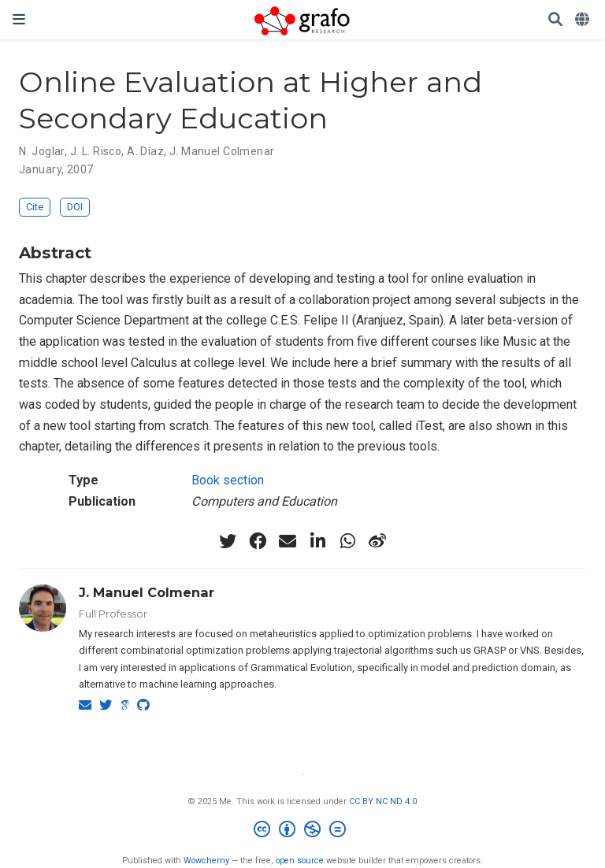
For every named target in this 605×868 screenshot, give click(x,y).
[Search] (555, 20)
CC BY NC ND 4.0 (383, 801)
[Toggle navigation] (19, 19)
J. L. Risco (96, 151)
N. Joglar (42, 151)
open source (300, 861)
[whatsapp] (347, 541)
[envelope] (288, 541)
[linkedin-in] (317, 541)
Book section (228, 480)
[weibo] (377, 541)
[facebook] (258, 541)
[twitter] (228, 541)
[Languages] (584, 20)
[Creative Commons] (303, 831)
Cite (35, 207)
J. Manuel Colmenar (222, 151)
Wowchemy (206, 861)
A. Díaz (145, 151)
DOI (75, 207)
